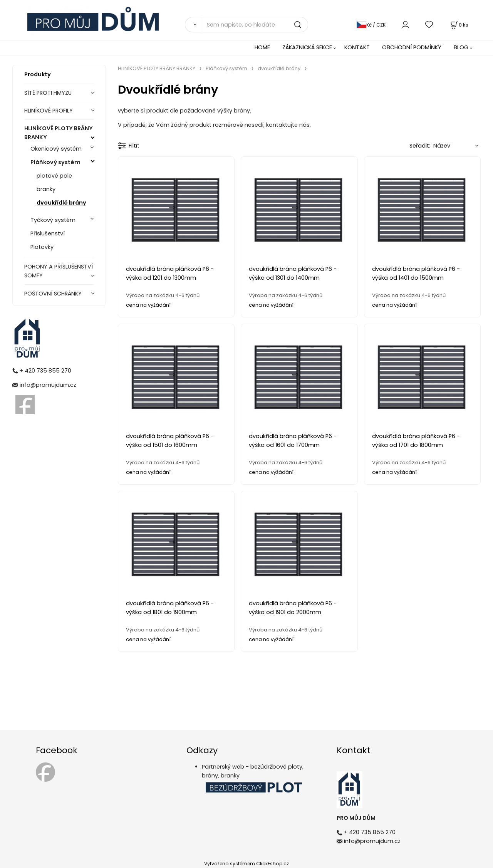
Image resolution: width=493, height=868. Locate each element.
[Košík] (459, 25)
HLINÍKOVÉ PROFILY (49, 111)
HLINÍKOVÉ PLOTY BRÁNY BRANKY (59, 133)
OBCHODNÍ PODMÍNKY (412, 47)
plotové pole (54, 176)
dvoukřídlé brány (61, 203)
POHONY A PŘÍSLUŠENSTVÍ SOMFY (59, 271)
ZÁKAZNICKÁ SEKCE (307, 47)
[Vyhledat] (193, 25)
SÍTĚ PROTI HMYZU (48, 93)
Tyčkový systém (53, 220)
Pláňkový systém (55, 162)
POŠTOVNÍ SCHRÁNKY (53, 294)
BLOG (461, 47)
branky (46, 189)
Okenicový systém (56, 149)
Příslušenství (48, 233)
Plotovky (42, 247)
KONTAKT (357, 47)
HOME (262, 47)
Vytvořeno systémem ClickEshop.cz (246, 864)
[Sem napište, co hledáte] (255, 25)
